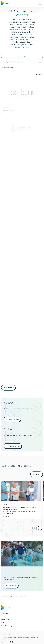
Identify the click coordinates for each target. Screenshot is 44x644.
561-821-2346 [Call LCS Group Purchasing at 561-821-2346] (5, 642)
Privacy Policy (4, 637)
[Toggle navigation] (40, 3)
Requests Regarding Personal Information (29, 637)
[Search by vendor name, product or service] (22, 62)
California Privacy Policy (13, 637)
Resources (4, 616)
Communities (4, 596)
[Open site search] (36, 3)
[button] (40, 528)
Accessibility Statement (7, 639)
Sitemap (14, 639)
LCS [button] (21, 623)
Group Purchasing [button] (21, 626)
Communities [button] (21, 620)
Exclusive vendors (9, 67)
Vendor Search (23, 596)
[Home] (5, 3)
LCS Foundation (5, 614)
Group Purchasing (13, 596)
